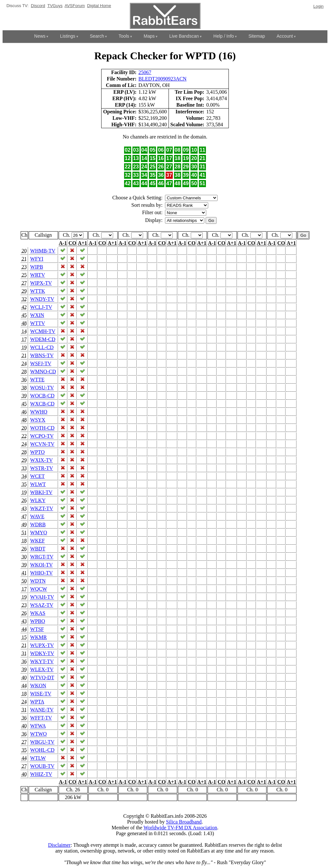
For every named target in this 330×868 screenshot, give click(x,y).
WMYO (39, 533)
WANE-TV (42, 710)
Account (285, 36)
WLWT (38, 484)
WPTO (38, 452)
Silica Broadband (184, 822)
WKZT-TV (42, 508)
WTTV (38, 323)
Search (97, 36)
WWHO (39, 412)
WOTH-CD (43, 428)
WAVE (37, 516)
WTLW (38, 758)
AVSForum (75, 6)
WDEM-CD (43, 339)
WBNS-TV (42, 355)
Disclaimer (59, 845)
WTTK (38, 291)
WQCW (39, 589)
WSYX (38, 420)
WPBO (38, 621)
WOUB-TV (42, 766)
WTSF (37, 629)
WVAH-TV (42, 597)
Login (318, 6)
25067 (145, 72)
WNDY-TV (42, 299)
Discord (38, 6)
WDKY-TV (42, 653)
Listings (68, 36)
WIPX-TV (41, 283)
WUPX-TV (42, 645)
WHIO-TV (42, 573)
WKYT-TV (42, 661)
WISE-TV (41, 694)
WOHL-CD (43, 750)
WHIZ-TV (41, 774)
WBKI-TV (41, 492)
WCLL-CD (42, 347)
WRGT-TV (42, 557)
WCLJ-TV (41, 307)
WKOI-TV (42, 565)
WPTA (37, 702)
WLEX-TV (42, 669)
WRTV (38, 275)
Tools (124, 36)
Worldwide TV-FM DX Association (180, 828)
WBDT (38, 549)
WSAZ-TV (42, 605)
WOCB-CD (43, 396)
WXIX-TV (42, 460)
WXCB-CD (43, 404)
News (40, 36)
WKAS (38, 613)
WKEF (38, 541)
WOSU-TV (42, 388)
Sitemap (257, 36)
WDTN (38, 581)
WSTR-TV (42, 468)
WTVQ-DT (42, 677)
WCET (38, 476)
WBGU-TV (42, 742)
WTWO (39, 734)
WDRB (38, 525)
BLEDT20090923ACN (163, 79)
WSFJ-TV (41, 363)
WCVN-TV (42, 444)
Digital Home (99, 6)
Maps (149, 36)
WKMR (39, 637)
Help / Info (224, 36)
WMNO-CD (43, 372)
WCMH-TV (43, 331)
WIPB (37, 267)
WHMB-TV (43, 251)
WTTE (37, 380)
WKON (38, 686)
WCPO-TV (42, 436)
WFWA (38, 726)
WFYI (37, 259)
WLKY (38, 500)
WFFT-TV (41, 718)
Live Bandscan (184, 36)
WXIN (37, 315)
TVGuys (55, 6)
